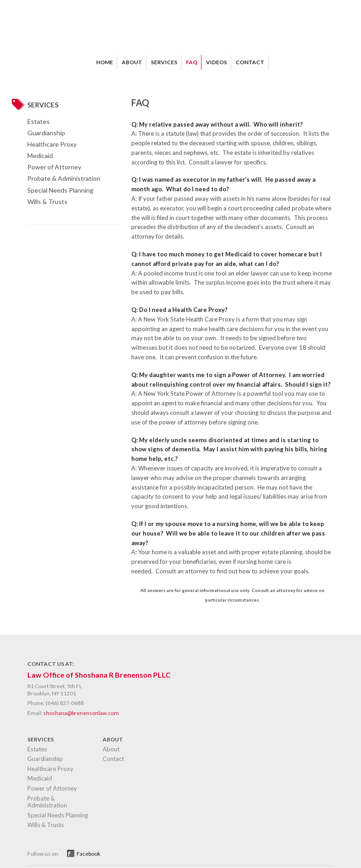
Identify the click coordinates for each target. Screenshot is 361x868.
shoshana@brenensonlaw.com (81, 713)
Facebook (88, 854)
